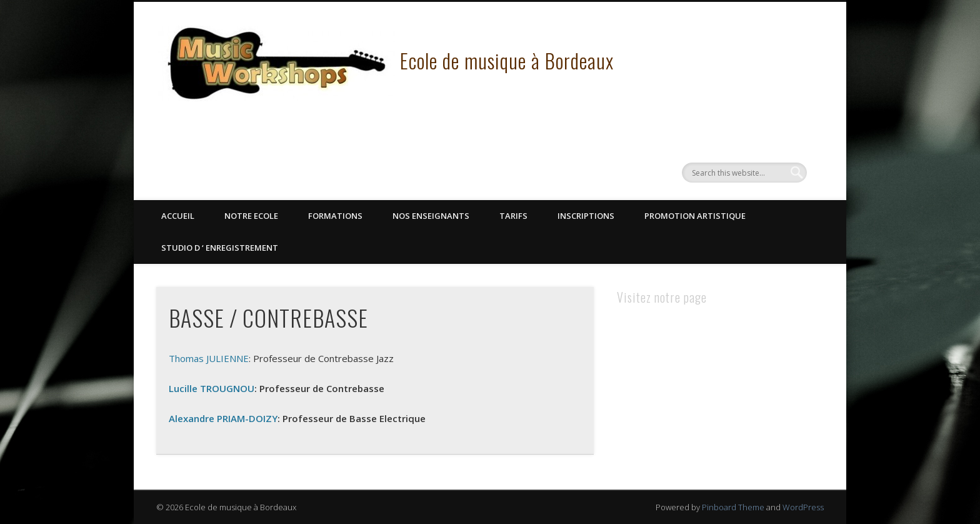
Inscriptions (586, 216)
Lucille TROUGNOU (212, 388)
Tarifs (513, 216)
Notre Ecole (251, 216)
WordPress (803, 507)
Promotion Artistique (695, 216)
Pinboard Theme (733, 507)
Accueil (178, 216)
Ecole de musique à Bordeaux (507, 60)
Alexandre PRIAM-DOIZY (223, 418)
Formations (335, 216)
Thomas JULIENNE (209, 358)
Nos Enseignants (431, 216)
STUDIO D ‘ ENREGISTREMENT (220, 248)
